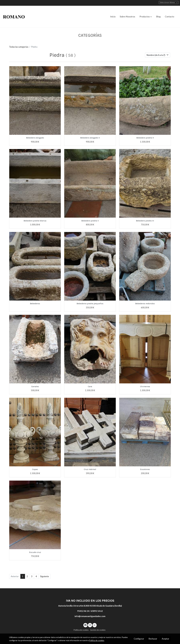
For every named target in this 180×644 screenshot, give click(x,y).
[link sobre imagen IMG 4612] (35, 183)
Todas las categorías (19, 47)
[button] (146, 17)
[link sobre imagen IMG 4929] (90, 432)
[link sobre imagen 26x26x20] (90, 349)
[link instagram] (90, 625)
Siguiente (44, 576)
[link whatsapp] (95, 625)
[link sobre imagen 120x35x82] (35, 349)
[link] (14, 17)
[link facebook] (85, 625)
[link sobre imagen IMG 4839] (90, 101)
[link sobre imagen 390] (145, 266)
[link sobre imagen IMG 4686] (35, 266)
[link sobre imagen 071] (145, 432)
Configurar (139, 639)
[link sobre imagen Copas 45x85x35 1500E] (35, 432)
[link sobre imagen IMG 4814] (145, 183)
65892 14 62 (97, 611)
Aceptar (165, 639)
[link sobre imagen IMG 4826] (145, 101)
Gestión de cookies (98, 630)
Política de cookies (81, 630)
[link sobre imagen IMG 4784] (90, 183)
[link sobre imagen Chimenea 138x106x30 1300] (145, 349)
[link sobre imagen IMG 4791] (35, 101)
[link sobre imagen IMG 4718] (90, 266)
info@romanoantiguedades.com (90, 616)
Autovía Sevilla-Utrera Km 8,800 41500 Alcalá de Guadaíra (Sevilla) (90, 606)
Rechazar (153, 639)
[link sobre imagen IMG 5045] (35, 515)
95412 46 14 (83, 611)
